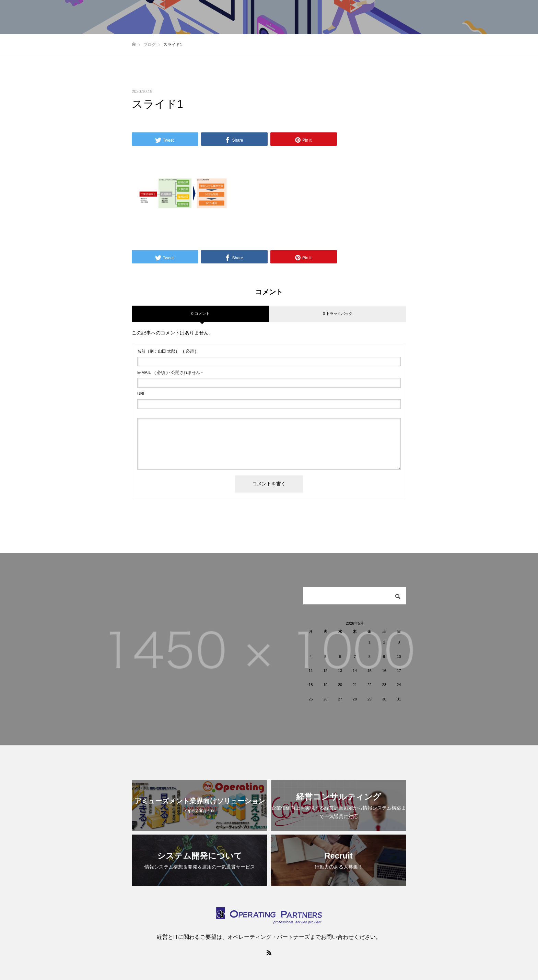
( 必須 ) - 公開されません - (170, 373)
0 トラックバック (338, 314)
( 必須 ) (167, 351)
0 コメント (200, 314)
